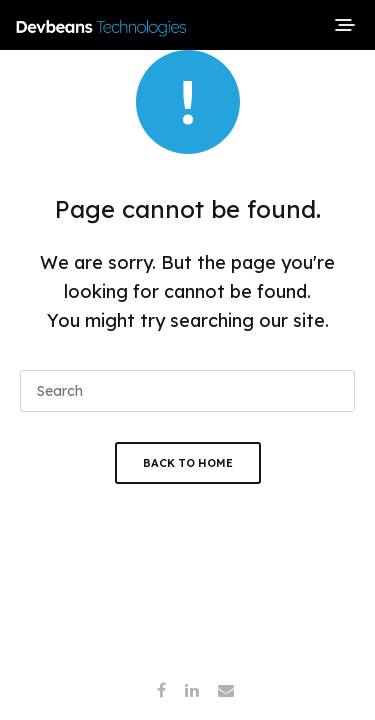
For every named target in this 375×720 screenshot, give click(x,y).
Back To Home (188, 463)
